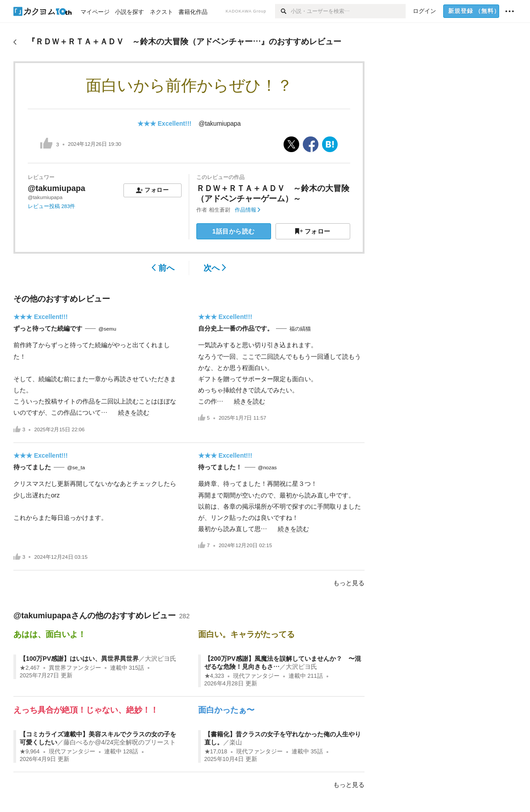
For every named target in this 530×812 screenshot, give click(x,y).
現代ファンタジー (256, 676)
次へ (215, 268)
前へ (163, 268)
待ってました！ (220, 467)
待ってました (32, 467)
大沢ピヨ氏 (161, 659)
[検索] (283, 11)
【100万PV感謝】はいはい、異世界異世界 (79, 659)
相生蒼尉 (220, 210)
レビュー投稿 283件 (51, 206)
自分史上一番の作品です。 (236, 328)
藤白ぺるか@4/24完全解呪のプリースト (120, 742)
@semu (107, 329)
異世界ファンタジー (75, 668)
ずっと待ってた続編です (48, 328)
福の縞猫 (300, 329)
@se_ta (76, 468)
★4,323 (214, 676)
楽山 (236, 742)
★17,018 (216, 752)
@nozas (267, 468)
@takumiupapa (220, 123)
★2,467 (30, 668)
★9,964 (30, 752)
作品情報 (248, 210)
